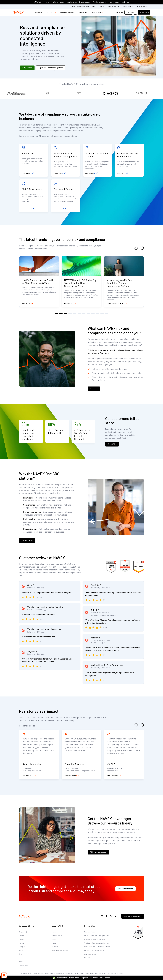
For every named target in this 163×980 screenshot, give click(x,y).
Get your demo (27, 68)
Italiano (22, 943)
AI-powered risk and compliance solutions (58, 136)
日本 (21, 954)
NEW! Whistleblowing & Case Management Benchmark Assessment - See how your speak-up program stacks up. (81, 2)
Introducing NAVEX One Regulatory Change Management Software (119, 283)
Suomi (21, 961)
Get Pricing (131, 12)
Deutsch (22, 939)
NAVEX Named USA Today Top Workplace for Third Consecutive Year (80, 283)
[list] (143, 7)
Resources (83, 12)
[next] (142, 248)
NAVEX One (28, 153)
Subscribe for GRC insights (133, 916)
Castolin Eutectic (74, 764)
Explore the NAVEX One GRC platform (51, 68)
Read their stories (27, 726)
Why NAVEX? (97, 12)
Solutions (51, 12)
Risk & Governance (32, 189)
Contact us (120, 12)
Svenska (22, 958)
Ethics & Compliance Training (97, 155)
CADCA (111, 764)
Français (22, 947)
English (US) (23, 932)
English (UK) (23, 936)
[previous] (136, 248)
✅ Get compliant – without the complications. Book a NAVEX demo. (82, 978)
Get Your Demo (144, 12)
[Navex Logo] (18, 12)
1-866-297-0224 (128, 6)
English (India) (24, 965)
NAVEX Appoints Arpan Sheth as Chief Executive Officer (38, 282)
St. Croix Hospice (32, 764)
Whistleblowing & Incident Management (65, 155)
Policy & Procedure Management (127, 155)
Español (22, 950)
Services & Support (67, 12)
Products (39, 12)
